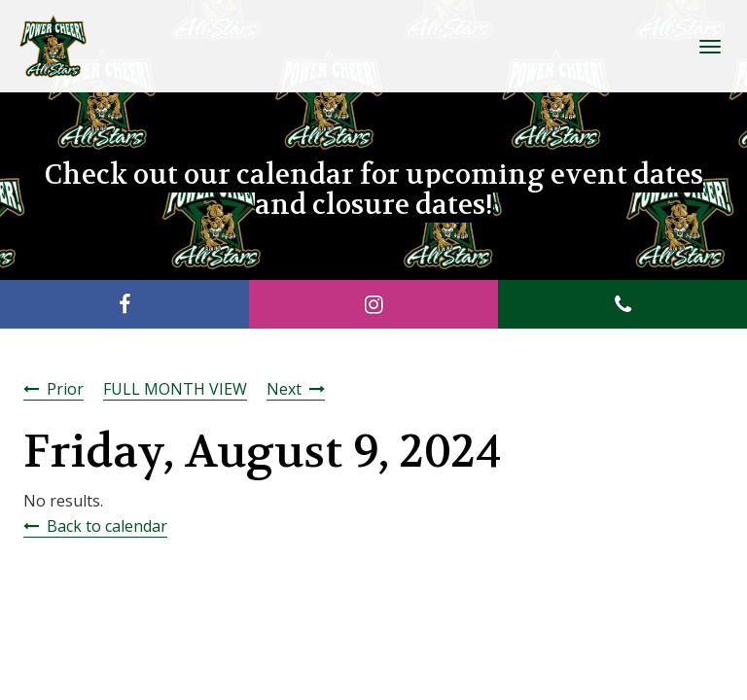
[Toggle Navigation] (710, 47)
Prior (65, 389)
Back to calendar (107, 526)
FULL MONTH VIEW (175, 389)
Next (284, 389)
